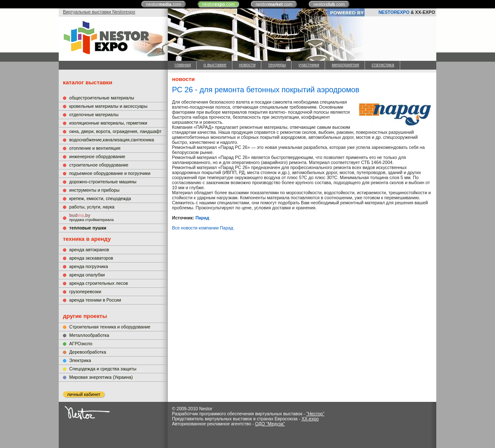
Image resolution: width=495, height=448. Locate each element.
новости (247, 65)
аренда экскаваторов (91, 258)
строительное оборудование (99, 165)
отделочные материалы (94, 115)
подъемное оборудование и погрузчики (110, 173)
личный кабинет (84, 394)
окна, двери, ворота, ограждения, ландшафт (115, 131)
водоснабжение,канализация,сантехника (112, 140)
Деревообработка (88, 352)
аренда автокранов (89, 250)
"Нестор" (315, 414)
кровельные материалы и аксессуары (108, 106)
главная (183, 65)
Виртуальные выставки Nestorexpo (99, 12)
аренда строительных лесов (99, 283)
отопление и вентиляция (95, 148)
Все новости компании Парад (203, 228)
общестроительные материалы (102, 98)
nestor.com (164, 4)
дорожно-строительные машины (103, 182)
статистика (383, 65)
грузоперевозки (85, 292)
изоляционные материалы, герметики (108, 123)
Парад (202, 218)
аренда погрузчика (89, 266)
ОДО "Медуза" (270, 424)
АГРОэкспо (81, 344)
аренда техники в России (95, 300)
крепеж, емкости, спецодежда (100, 198)
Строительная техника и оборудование (110, 327)
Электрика (80, 360)
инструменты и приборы (94, 190)
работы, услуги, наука (92, 207)
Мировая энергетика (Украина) (101, 377)
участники (309, 65)
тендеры (277, 65)
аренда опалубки (87, 275)
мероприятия (345, 65)
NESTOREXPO (394, 12)
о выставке (215, 65)
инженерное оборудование (97, 156)
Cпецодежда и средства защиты (103, 369)
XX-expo (310, 419)
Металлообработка (89, 335)
